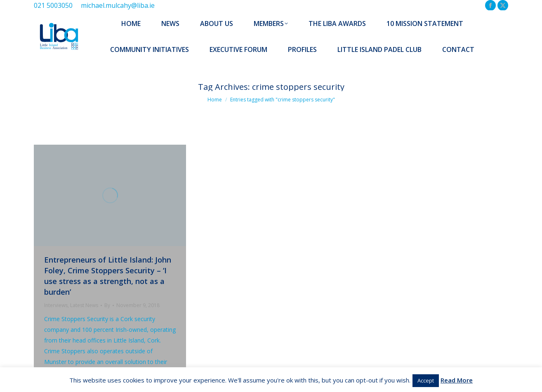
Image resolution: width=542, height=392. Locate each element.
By (107, 305)
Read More (457, 380)
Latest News (84, 305)
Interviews (56, 305)
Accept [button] (426, 380)
